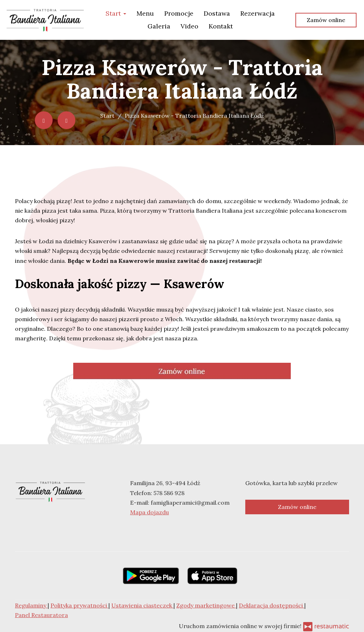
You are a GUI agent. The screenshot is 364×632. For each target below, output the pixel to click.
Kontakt (221, 26)
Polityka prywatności (79, 605)
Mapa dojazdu (149, 512)
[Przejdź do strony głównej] (45, 20)
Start (116, 13)
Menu (145, 13)
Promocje (179, 13)
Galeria (159, 26)
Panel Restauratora (41, 615)
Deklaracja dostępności (272, 605)
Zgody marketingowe (206, 605)
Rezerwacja (258, 13)
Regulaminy (31, 605)
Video (189, 26)
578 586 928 (169, 493)
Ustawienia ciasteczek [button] (142, 605)
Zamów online (326, 20)
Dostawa (217, 13)
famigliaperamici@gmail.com (190, 503)
